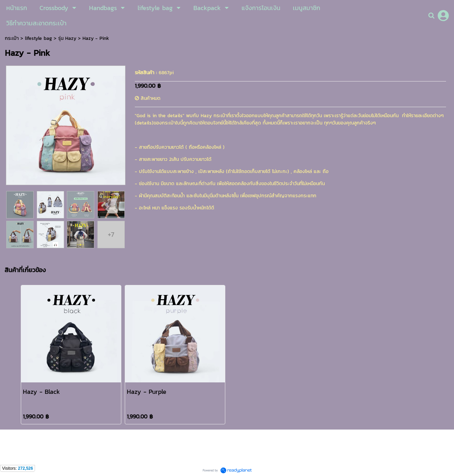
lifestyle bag (38, 38)
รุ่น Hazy (67, 38)
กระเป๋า (12, 38)
